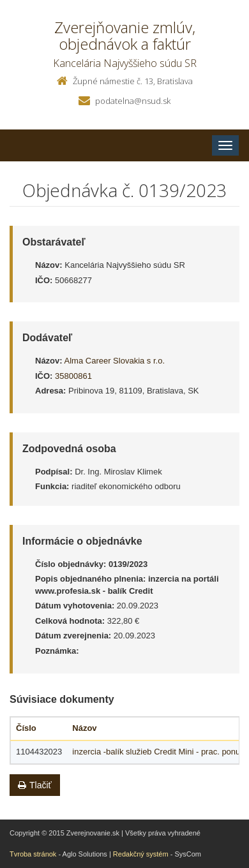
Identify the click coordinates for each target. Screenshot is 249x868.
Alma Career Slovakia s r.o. (115, 361)
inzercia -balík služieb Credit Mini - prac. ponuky (160, 752)
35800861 (73, 376)
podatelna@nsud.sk (133, 101)
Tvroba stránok (33, 854)
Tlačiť (35, 785)
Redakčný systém (141, 854)
